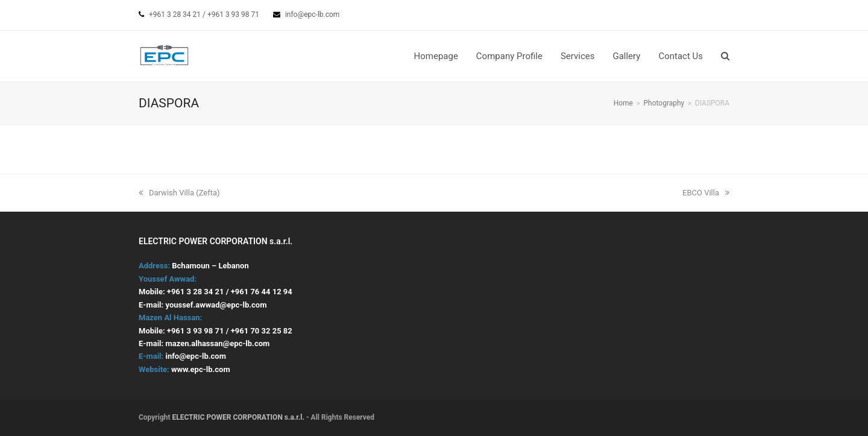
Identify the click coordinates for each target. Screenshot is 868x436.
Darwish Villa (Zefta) (179, 193)
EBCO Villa (706, 193)
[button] (725, 56)
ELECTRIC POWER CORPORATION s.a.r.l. (239, 417)
